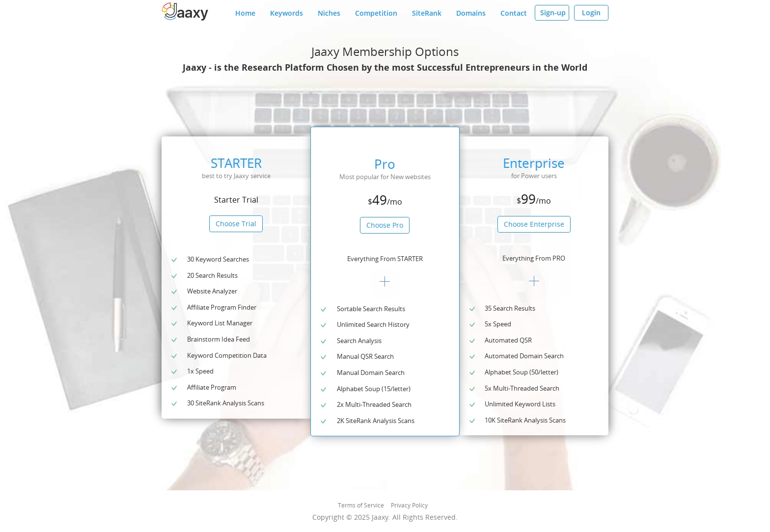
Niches (329, 13)
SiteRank (427, 13)
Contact (514, 13)
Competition (376, 13)
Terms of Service (361, 505)
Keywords (287, 13)
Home (245, 13)
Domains (471, 13)
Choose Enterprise (534, 224)
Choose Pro (385, 225)
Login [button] (591, 13)
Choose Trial (236, 224)
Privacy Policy (409, 505)
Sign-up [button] (553, 13)
